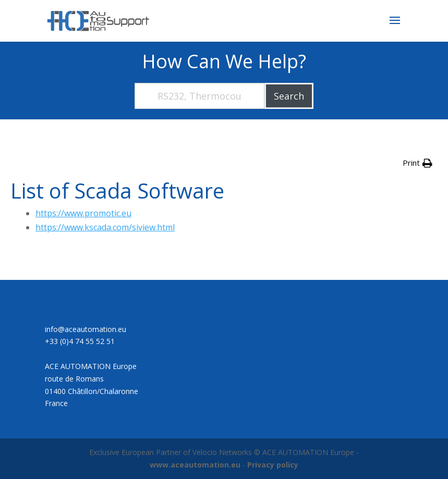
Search (289, 96)
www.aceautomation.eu (195, 465)
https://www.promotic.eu (83, 213)
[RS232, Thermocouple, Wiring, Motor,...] (200, 96)
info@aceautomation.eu (86, 329)
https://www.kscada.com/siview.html (105, 227)
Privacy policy (273, 465)
